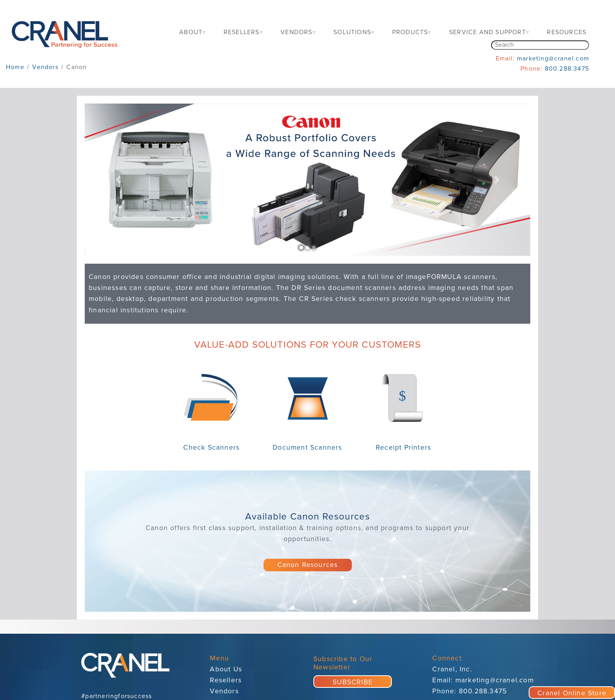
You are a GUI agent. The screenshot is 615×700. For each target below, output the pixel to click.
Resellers (226, 680)
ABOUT (191, 32)
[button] (118, 180)
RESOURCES (567, 32)
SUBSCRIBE (353, 682)
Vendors (224, 691)
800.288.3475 (567, 69)
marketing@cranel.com (553, 58)
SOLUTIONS (352, 32)
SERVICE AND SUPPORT (488, 32)
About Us (226, 669)
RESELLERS (242, 32)
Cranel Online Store (572, 693)
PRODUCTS (410, 32)
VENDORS (296, 32)
